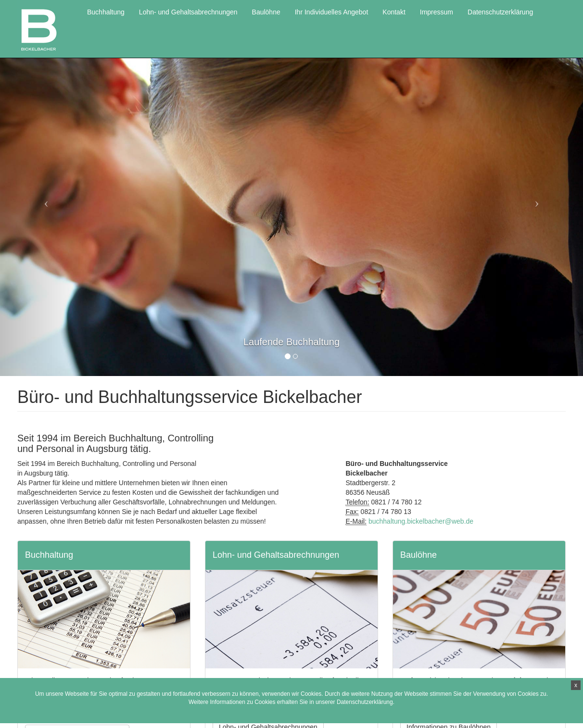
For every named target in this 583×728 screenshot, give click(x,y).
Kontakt (394, 12)
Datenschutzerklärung (365, 702)
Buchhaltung (106, 12)
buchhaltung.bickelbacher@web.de (421, 521)
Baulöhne (266, 12)
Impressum (437, 12)
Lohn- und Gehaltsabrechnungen (188, 12)
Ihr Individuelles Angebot (332, 12)
